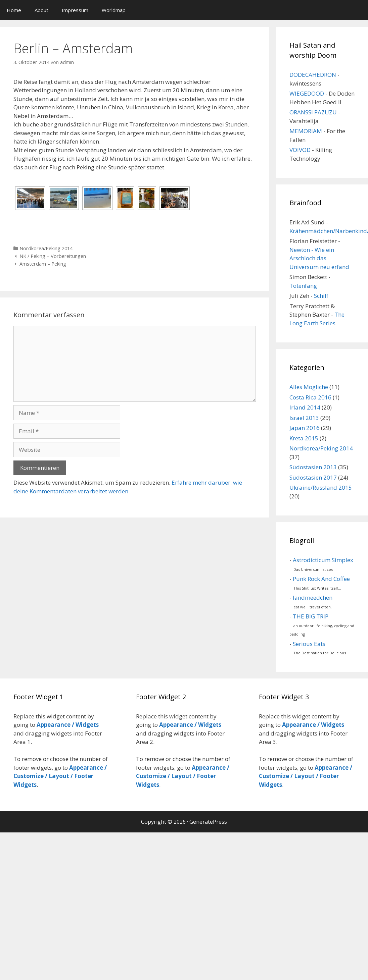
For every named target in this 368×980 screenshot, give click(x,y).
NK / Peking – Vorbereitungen (53, 256)
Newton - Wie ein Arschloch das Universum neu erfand (319, 258)
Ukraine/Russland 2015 (321, 487)
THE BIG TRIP (311, 616)
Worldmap (114, 10)
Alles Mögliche (309, 387)
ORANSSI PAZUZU (313, 112)
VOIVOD (300, 150)
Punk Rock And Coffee (321, 579)
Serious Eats (309, 644)
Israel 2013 (304, 418)
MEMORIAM (306, 131)
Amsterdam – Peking (43, 264)
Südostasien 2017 (313, 477)
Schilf (321, 296)
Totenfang (303, 286)
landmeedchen (313, 597)
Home (14, 10)
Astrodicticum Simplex (323, 560)
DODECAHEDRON (313, 75)
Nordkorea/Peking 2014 (46, 248)
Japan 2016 (305, 428)
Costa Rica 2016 (310, 397)
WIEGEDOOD (307, 93)
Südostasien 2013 (313, 467)
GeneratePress (208, 822)
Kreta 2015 (304, 438)
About (41, 10)
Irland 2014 (305, 407)
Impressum (75, 10)
